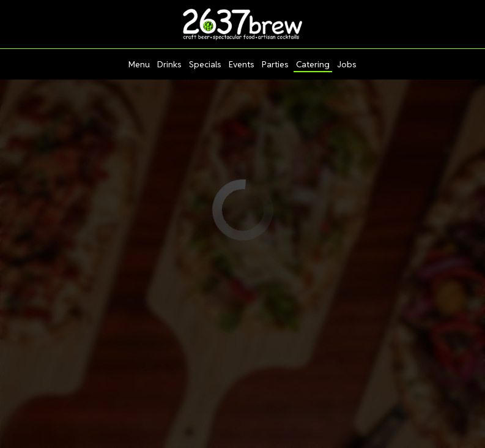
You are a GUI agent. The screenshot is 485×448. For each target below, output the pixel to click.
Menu (139, 64)
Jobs (347, 64)
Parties (275, 64)
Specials (205, 64)
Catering (313, 64)
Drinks (169, 64)
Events (242, 64)
